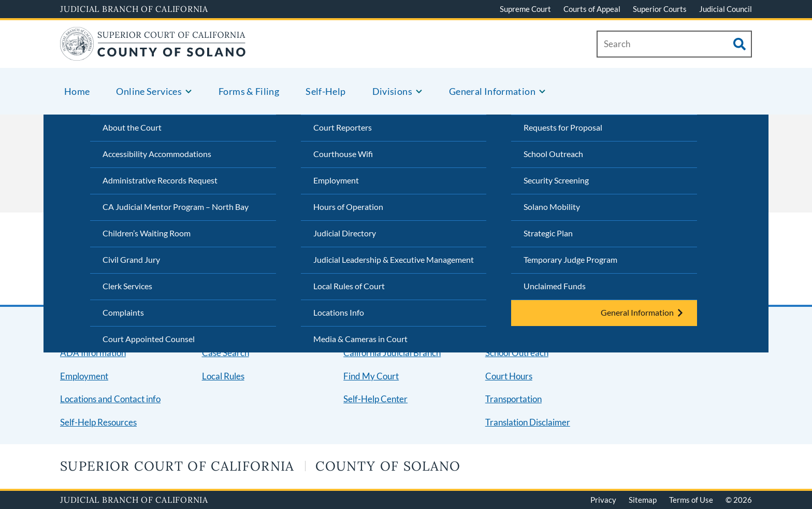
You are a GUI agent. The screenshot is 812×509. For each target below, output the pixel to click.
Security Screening (556, 180)
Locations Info (339, 312)
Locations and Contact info (110, 399)
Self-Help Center (375, 399)
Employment (336, 180)
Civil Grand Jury (131, 259)
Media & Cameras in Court (360, 339)
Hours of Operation (348, 207)
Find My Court (371, 376)
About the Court (132, 127)
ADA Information (93, 353)
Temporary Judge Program (570, 259)
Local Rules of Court (349, 286)
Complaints (123, 312)
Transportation (513, 399)
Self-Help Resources (98, 422)
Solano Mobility (552, 207)
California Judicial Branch (392, 353)
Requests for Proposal (563, 127)
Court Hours (509, 376)
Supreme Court (525, 9)
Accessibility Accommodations (157, 154)
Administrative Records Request (160, 180)
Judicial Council (726, 9)
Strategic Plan (548, 233)
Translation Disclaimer (528, 422)
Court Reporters (343, 127)
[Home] (153, 54)
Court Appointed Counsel (149, 339)
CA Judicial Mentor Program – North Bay (176, 207)
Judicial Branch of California (134, 9)
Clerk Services (127, 286)
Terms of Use (691, 500)
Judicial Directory (345, 233)
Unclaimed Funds (555, 286)
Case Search (226, 353)
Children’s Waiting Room (147, 233)
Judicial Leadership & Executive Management (394, 259)
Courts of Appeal (592, 9)
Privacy (603, 500)
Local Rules (223, 376)
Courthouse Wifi (343, 154)
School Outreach (553, 154)
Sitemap (643, 500)
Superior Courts (660, 9)
